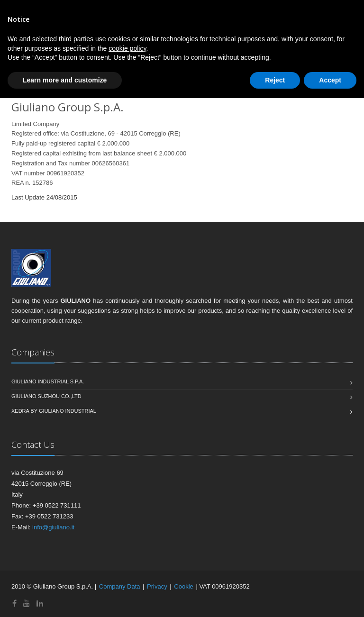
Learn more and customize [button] (65, 80)
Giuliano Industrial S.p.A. (48, 381)
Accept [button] (330, 80)
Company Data (120, 586)
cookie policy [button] (127, 48)
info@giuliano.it (53, 527)
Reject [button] (275, 80)
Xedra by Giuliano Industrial (54, 411)
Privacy (157, 586)
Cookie (183, 586)
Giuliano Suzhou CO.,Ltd (46, 396)
